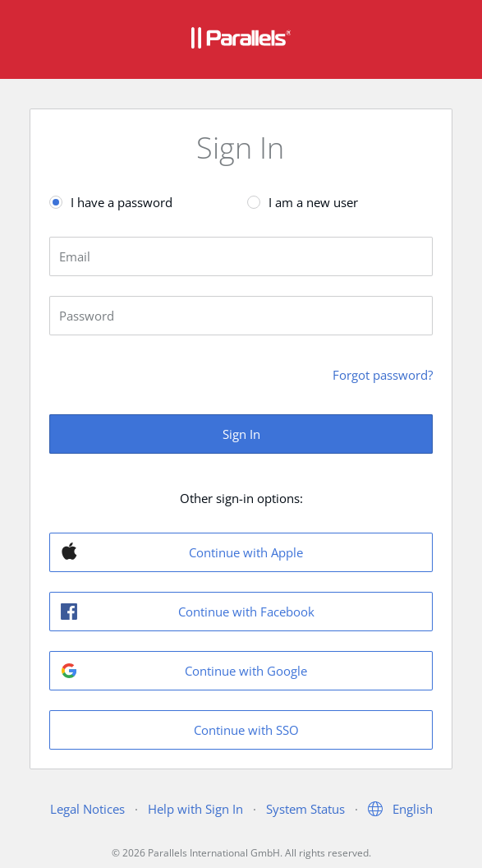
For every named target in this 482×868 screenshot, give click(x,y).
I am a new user (313, 202)
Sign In (241, 434)
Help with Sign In (195, 809)
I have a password (122, 202)
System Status (305, 809)
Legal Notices (87, 809)
